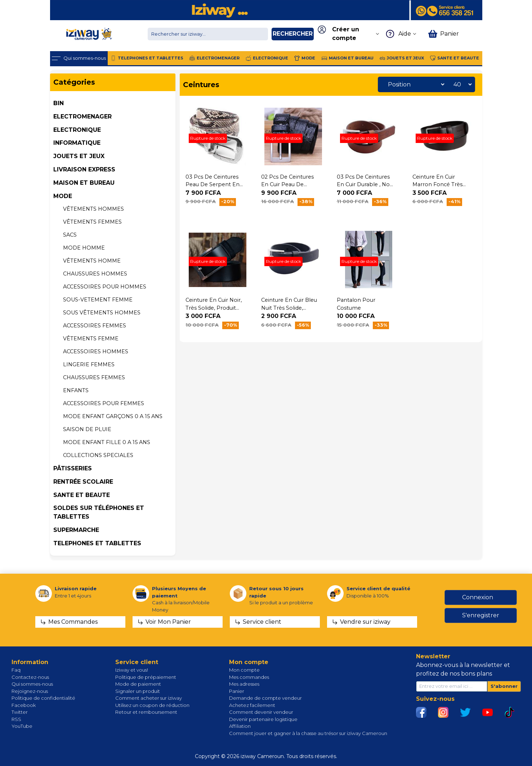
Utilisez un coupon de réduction (152, 705)
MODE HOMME (84, 248)
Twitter (20, 712)
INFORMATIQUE (77, 143)
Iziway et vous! (132, 670)
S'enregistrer (481, 615)
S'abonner (504, 686)
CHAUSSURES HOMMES (95, 274)
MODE (63, 196)
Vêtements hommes (93, 209)
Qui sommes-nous (32, 684)
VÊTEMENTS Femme (91, 339)
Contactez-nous (30, 677)
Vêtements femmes (92, 222)
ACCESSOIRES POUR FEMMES (104, 403)
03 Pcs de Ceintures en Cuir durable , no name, (363, 185)
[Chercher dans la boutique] (208, 34)
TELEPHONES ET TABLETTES (97, 543)
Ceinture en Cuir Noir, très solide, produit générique (214, 308)
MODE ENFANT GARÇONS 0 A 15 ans (113, 416)
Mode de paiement (138, 684)
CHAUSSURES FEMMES (94, 377)
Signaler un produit (138, 691)
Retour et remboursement (146, 712)
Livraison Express (84, 169)
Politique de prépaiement (146, 677)
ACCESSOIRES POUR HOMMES (105, 287)
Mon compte (244, 670)
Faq (16, 670)
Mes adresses (244, 684)
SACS (70, 235)
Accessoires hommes (96, 351)
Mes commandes (249, 677)
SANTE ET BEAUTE (82, 495)
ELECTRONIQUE (77, 130)
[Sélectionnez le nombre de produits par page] (461, 84)
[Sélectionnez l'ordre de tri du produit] (414, 84)
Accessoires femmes (95, 326)
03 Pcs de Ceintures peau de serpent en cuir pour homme (213, 185)
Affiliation (240, 726)
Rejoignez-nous (30, 691)
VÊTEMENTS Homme (92, 261)
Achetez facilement (252, 705)
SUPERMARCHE (76, 530)
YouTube (22, 726)
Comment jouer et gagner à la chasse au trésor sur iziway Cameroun (308, 733)
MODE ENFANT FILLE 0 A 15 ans (107, 442)
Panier (237, 691)
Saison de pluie (87, 429)
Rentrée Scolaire (83, 482)
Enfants (76, 390)
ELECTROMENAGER (82, 117)
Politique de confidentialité (43, 698)
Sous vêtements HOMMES (102, 313)
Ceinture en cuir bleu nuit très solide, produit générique (289, 308)
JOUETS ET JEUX (79, 156)
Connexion (478, 597)
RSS (16, 719)
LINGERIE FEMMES (89, 364)
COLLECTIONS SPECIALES (98, 455)
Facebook (24, 705)
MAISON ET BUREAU (84, 183)
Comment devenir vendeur (261, 712)
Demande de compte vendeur (265, 698)
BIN (59, 103)
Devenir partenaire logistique (263, 719)
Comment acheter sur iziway (149, 698)
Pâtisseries (73, 468)
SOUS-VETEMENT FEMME (98, 300)
